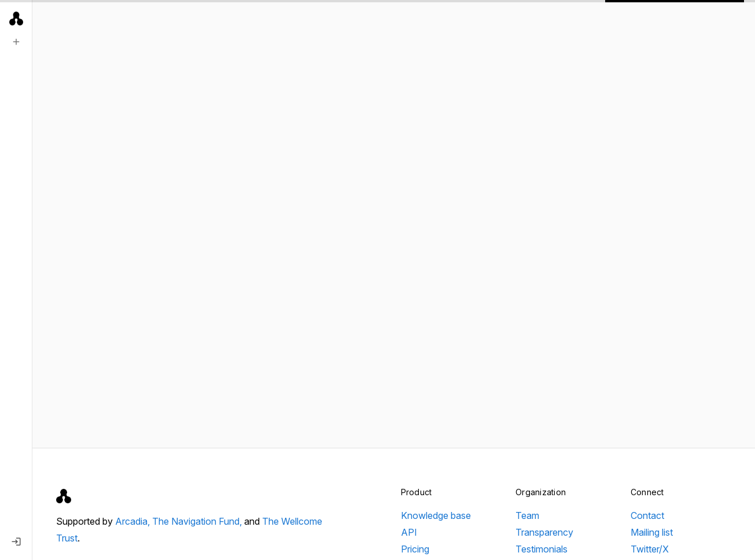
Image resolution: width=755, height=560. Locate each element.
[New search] (16, 42)
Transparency (544, 532)
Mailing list (652, 532)
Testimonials (542, 549)
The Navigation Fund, (198, 521)
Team (527, 515)
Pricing (415, 549)
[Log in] (16, 541)
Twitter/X (650, 549)
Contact (647, 515)
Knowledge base (436, 515)
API (409, 532)
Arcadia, (134, 521)
